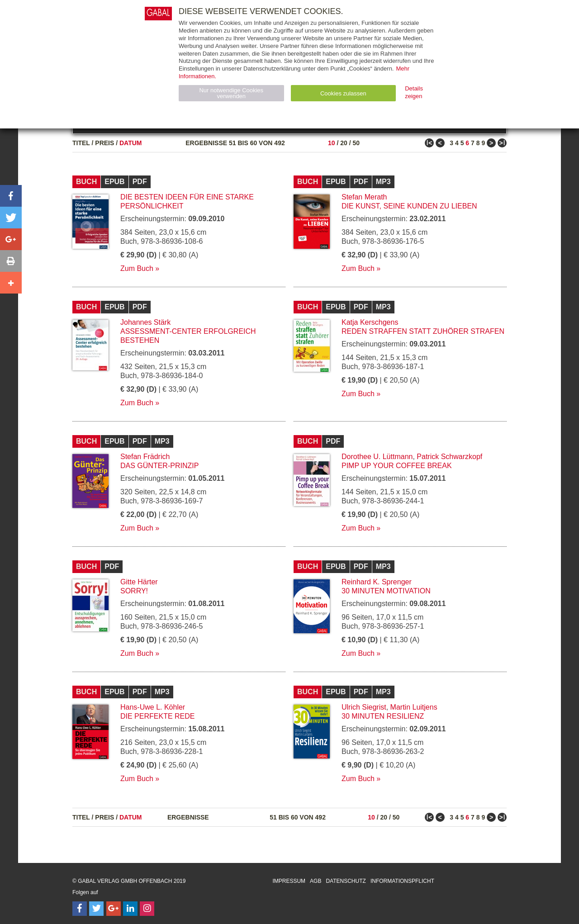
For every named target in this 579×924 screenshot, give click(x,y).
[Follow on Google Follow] (114, 909)
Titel (81, 143)
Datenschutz (346, 881)
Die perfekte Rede (157, 716)
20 (344, 143)
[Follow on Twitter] (96, 909)
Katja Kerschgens (370, 322)
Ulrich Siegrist (364, 707)
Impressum (289, 881)
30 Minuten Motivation (386, 591)
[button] (11, 196)
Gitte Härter (139, 582)
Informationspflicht (402, 881)
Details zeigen (414, 92)
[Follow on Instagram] (147, 909)
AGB (316, 881)
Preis (104, 143)
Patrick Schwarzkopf (449, 457)
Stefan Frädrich (145, 457)
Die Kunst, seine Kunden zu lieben (409, 206)
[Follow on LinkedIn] (130, 909)
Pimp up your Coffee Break (397, 466)
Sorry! (134, 591)
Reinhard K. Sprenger (377, 582)
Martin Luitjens (414, 707)
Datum (131, 143)
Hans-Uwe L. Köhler (153, 707)
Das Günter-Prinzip (159, 466)
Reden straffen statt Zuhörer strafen (423, 331)
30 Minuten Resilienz (383, 716)
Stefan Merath (364, 197)
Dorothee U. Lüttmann (377, 457)
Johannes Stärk (145, 322)
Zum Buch (137, 268)
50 (356, 143)
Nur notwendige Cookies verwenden (231, 93)
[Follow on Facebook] (80, 909)
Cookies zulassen (343, 93)
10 (332, 143)
